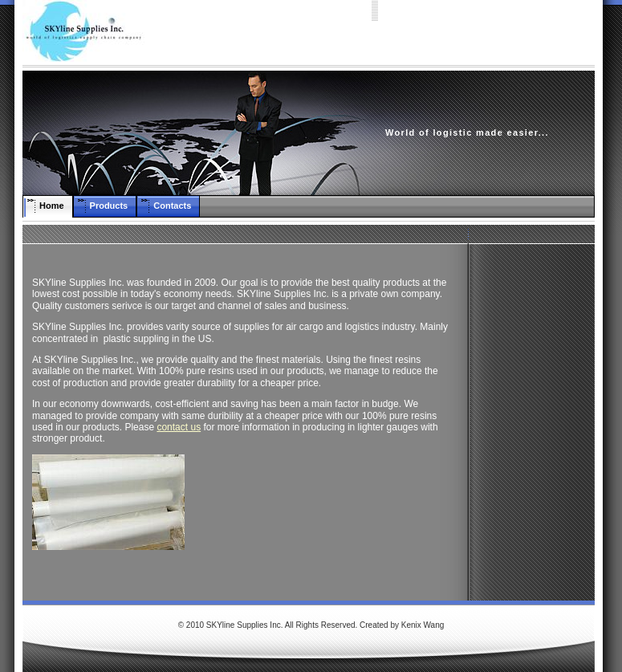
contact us (179, 427)
